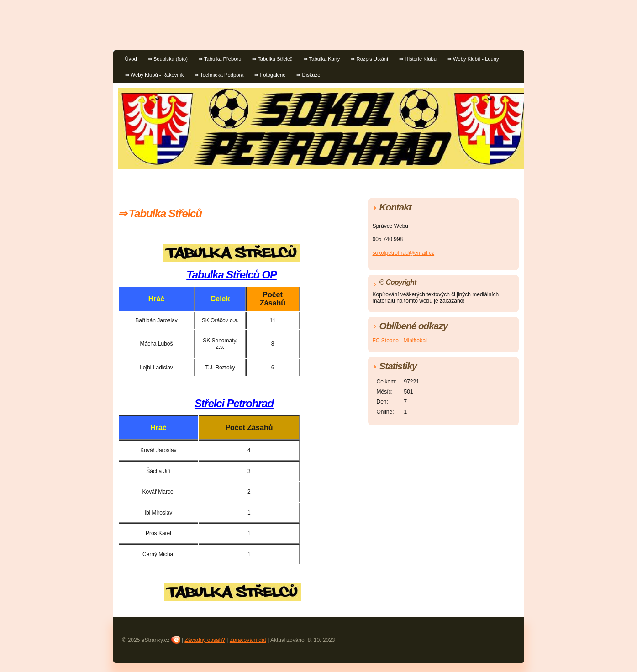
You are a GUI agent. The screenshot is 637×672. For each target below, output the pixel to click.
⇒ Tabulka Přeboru (220, 59)
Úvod (131, 59)
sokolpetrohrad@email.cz (404, 253)
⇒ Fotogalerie (270, 75)
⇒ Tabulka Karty (322, 59)
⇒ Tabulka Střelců (272, 59)
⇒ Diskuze (308, 75)
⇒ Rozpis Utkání (369, 59)
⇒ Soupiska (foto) (168, 59)
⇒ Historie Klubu (418, 59)
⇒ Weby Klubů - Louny (473, 59)
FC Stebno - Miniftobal (400, 341)
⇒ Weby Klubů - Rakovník (155, 75)
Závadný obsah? (205, 640)
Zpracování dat (248, 640)
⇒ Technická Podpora (219, 75)
